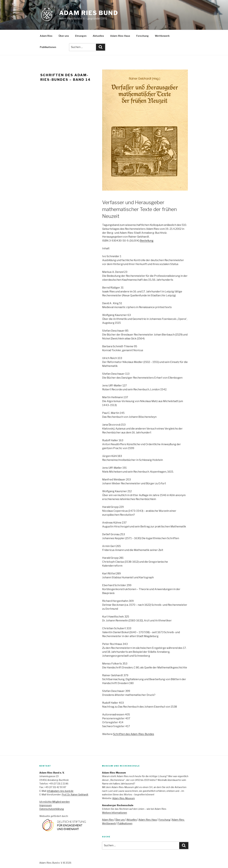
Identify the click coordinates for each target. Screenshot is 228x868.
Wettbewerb (162, 36)
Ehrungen (81, 36)
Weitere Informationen (114, 813)
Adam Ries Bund (89, 13)
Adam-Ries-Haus (120, 36)
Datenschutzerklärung (52, 809)
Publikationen (48, 47)
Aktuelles (98, 36)
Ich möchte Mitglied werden (55, 802)
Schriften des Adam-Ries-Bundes (134, 734)
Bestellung (147, 241)
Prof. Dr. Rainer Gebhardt (75, 794)
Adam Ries (46, 36)
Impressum (46, 805)
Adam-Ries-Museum (124, 798)
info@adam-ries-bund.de (60, 791)
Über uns (64, 36)
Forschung (142, 36)
